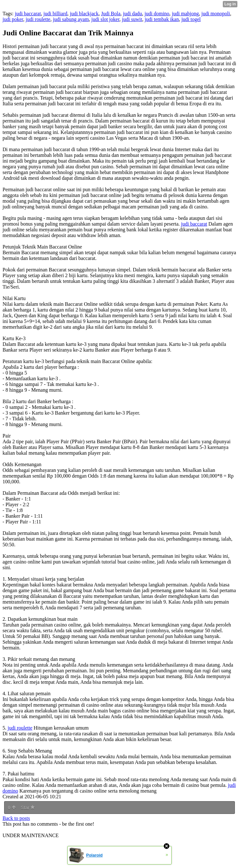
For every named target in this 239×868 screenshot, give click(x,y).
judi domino (157, 14)
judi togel (191, 19)
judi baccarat (28, 14)
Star (28, 808)
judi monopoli (215, 14)
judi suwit (132, 19)
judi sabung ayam (71, 19)
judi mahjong (185, 14)
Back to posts (16, 818)
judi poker (13, 19)
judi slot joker (105, 19)
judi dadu (133, 14)
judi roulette (38, 19)
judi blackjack (84, 14)
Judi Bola (111, 14)
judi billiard (55, 14)
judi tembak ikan (162, 19)
